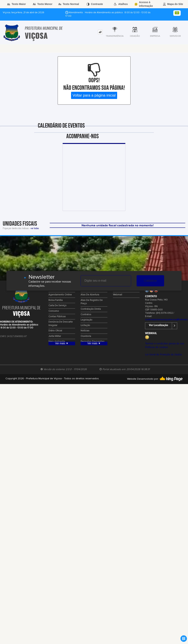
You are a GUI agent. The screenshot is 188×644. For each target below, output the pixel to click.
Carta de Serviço (57, 306)
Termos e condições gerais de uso (164, 343)
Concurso (54, 311)
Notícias (85, 331)
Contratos (86, 315)
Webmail (117, 295)
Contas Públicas (57, 317)
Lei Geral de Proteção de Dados (163, 354)
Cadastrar (150, 281)
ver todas (35, 228)
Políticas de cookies (156, 347)
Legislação (86, 320)
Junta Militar (55, 336)
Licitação (85, 325)
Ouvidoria (86, 336)
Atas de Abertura (90, 295)
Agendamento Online (60, 295)
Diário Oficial (55, 331)
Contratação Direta (91, 309)
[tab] (100, 32)
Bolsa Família (56, 300)
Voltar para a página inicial (94, 95)
